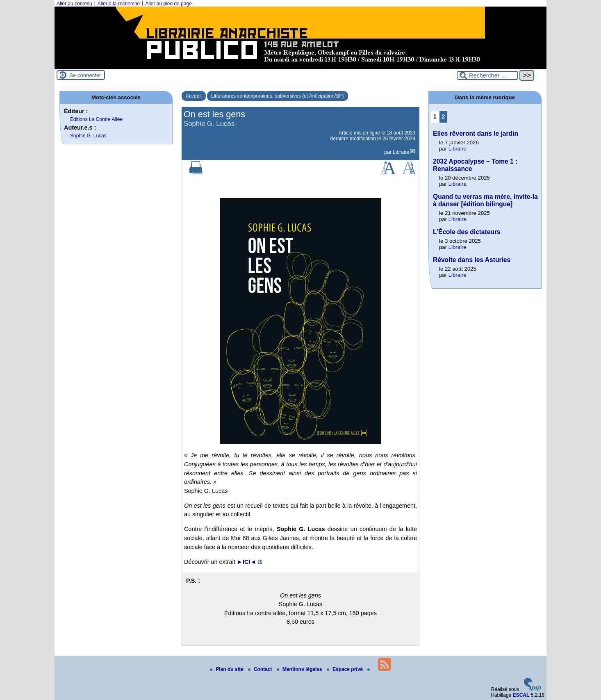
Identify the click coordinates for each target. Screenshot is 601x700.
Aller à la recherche (119, 4)
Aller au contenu (74, 4)
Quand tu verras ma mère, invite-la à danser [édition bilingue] (485, 200)
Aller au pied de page (168, 4)
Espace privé (345, 669)
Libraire (401, 152)
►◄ (247, 562)
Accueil (194, 96)
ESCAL (521, 695)
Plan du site (227, 669)
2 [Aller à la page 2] (443, 116)
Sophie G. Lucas (88, 136)
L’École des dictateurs (467, 232)
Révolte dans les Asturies (472, 260)
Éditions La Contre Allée (96, 119)
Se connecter (85, 75)
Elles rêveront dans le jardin (476, 133)
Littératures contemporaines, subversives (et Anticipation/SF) (277, 96)
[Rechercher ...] (487, 75)
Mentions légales (300, 669)
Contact (261, 669)
